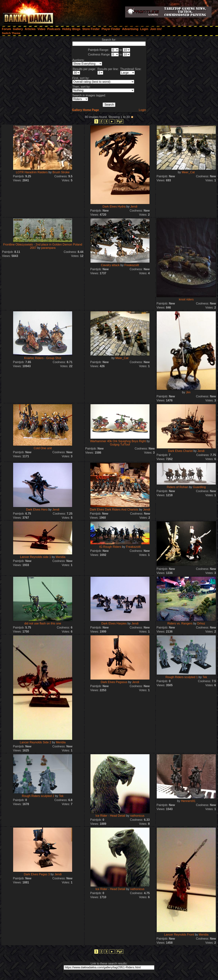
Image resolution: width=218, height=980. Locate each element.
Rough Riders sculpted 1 (182, 677)
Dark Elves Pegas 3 (37, 874)
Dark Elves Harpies (114, 623)
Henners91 (188, 801)
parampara (48, 248)
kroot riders (186, 299)
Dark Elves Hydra (114, 207)
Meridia (61, 557)
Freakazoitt (132, 265)
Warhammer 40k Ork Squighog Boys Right (118, 441)
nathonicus (137, 816)
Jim (188, 392)
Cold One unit (43, 448)
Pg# (120, 121)
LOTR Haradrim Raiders (32, 172)
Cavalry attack (110, 265)
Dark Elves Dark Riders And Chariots (114, 510)
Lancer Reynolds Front (179, 935)
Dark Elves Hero (37, 510)
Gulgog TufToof (120, 444)
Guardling (199, 487)
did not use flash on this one (43, 623)
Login (142, 110)
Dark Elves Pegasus (114, 682)
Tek (205, 677)
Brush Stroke (61, 172)
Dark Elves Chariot (180, 451)
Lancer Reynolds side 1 (36, 557)
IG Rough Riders (110, 547)
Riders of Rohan (178, 487)
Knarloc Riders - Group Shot (43, 358)
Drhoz (201, 623)
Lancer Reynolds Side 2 (35, 742)
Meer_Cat (188, 172)
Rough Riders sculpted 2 (38, 796)
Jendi (134, 207)
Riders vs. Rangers (180, 623)
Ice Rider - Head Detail (110, 816)
